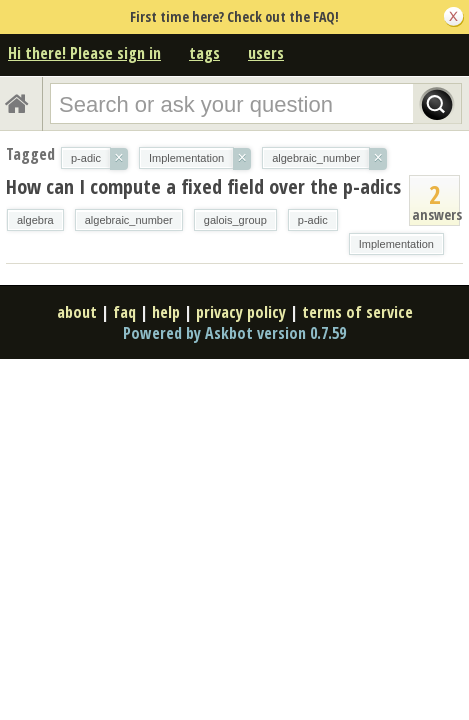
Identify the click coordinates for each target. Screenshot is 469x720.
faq (124, 312)
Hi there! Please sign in (84, 53)
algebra (35, 220)
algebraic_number (129, 220)
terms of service (357, 312)
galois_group (235, 220)
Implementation (396, 244)
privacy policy (241, 312)
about (77, 312)
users (266, 53)
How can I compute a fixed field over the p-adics (203, 186)
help (166, 312)
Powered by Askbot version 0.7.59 (234, 333)
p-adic (313, 220)
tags (204, 53)
